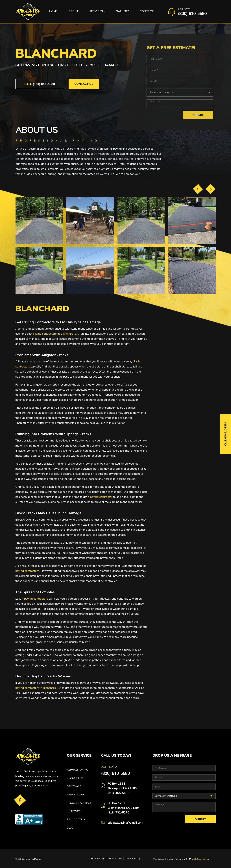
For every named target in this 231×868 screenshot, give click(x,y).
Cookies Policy (133, 858)
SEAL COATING (76, 820)
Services (96, 11)
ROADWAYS (74, 811)
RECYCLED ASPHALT (79, 803)
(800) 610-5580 (192, 14)
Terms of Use (115, 858)
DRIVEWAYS (74, 786)
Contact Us (84, 84)
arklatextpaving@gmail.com (125, 823)
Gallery (122, 11)
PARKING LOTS (76, 795)
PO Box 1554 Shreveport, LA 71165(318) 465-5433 (122, 788)
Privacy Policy (98, 858)
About (73, 11)
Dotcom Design (202, 859)
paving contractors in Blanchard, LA (56, 334)
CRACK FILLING (76, 778)
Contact (147, 11)
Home (53, 11)
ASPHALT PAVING (77, 770)
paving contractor (101, 497)
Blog (70, 828)
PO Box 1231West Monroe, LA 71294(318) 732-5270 (124, 808)
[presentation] (198, 189)
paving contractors (27, 571)
